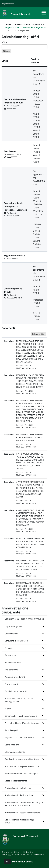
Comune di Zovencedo (21, 14)
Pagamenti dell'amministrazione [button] (19, 737)
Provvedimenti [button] (11, 684)
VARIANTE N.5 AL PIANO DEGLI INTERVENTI (25, 619)
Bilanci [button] (8, 709)
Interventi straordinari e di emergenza (22, 773)
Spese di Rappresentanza (16, 781)
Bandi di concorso (13, 662)
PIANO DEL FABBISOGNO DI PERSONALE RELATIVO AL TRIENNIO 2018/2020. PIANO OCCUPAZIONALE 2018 (30, 543)
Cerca (6, 51)
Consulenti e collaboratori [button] (16, 641)
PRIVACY (40, 854)
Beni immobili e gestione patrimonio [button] (21, 716)
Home (8, 24)
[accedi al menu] (44, 13)
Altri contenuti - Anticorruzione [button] (19, 795)
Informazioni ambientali (15, 752)
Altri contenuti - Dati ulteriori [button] (18, 788)
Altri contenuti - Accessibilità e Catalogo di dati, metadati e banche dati (24, 804)
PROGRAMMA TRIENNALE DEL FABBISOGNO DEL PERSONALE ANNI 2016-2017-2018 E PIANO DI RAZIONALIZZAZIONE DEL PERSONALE (30, 589)
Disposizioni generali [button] (14, 626)
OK (7, 862)
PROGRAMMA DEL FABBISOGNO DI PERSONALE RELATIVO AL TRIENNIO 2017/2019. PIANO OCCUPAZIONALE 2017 (30, 565)
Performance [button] (10, 655)
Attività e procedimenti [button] (15, 677)
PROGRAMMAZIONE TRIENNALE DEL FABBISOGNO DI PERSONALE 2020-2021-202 (30, 437)
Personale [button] (9, 648)
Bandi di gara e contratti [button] (16, 691)
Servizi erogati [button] (11, 730)
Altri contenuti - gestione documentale (22, 813)
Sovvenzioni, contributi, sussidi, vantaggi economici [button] (19, 700)
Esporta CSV (38, 334)
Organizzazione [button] (12, 634)
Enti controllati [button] (11, 670)
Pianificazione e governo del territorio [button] (22, 759)
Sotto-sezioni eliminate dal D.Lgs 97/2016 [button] (19, 821)
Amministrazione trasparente (28, 24)
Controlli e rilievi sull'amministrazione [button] (22, 723)
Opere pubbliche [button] (12, 745)
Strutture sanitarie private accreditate (22, 766)
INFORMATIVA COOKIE (23, 862)
